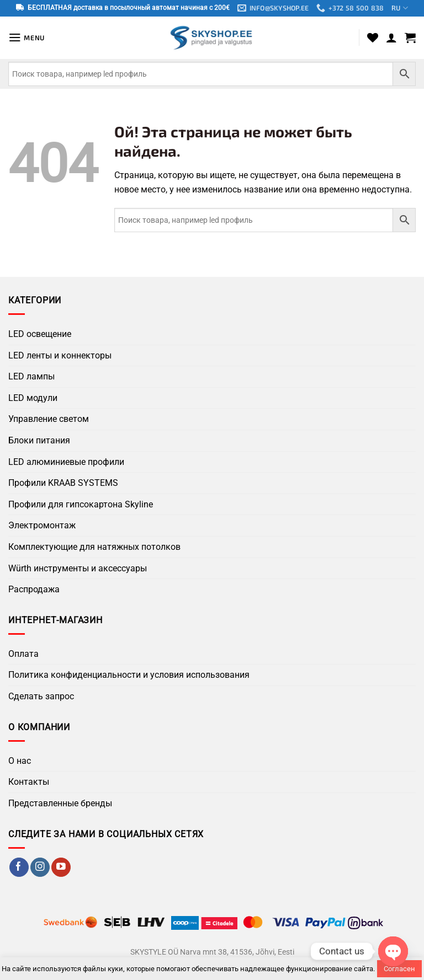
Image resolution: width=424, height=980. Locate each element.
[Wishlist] (373, 38)
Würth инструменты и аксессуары (78, 568)
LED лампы (31, 377)
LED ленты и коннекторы (60, 355)
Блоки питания (39, 441)
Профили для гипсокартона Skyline (81, 504)
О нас (20, 761)
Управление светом (49, 419)
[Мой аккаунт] (391, 38)
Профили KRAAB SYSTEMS (63, 483)
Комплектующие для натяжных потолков (94, 547)
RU (402, 9)
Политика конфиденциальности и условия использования (129, 675)
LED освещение (40, 334)
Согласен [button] (399, 969)
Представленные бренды (60, 804)
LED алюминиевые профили (66, 462)
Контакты (29, 782)
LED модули (33, 398)
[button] (27, 38)
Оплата (23, 654)
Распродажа (34, 590)
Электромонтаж (42, 526)
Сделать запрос (41, 697)
